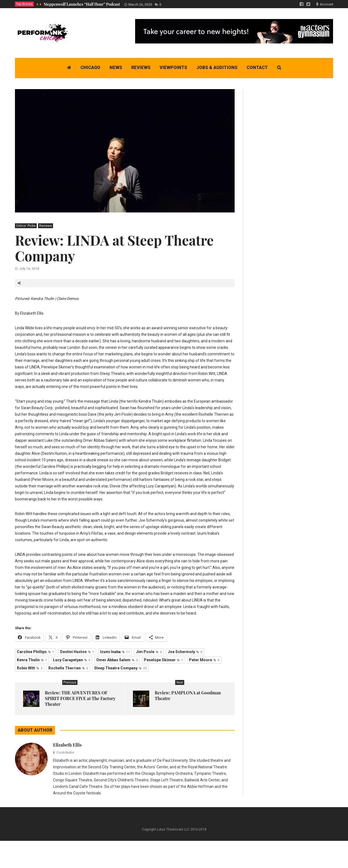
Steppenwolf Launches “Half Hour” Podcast (82, 4)
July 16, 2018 (29, 269)
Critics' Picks (26, 226)
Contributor (65, 753)
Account (326, 4)
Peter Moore (204, 660)
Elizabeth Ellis (67, 745)
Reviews (46, 226)
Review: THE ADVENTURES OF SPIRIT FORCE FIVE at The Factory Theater (80, 698)
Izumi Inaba (115, 652)
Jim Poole (149, 652)
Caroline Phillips (35, 652)
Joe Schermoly (185, 652)
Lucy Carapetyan (72, 660)
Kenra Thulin (32, 660)
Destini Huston (77, 652)
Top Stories (24, 4)
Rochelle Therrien (68, 668)
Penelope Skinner (163, 660)
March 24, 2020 (140, 5)
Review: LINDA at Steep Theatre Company (114, 248)
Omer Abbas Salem (117, 660)
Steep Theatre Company (120, 668)
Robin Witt (30, 668)
